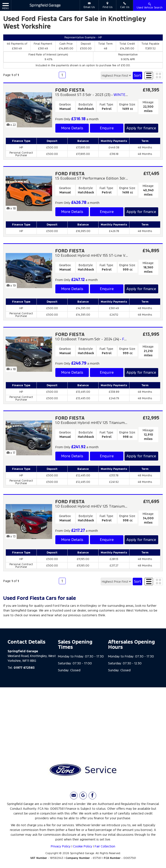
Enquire (107, 128)
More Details (72, 128)
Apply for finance (141, 128)
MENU (6, 6)
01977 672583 (24, 668)
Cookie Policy (83, 846)
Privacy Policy (61, 846)
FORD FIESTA (70, 90)
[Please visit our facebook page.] (92, 796)
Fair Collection (105, 846)
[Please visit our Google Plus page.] (83, 796)
